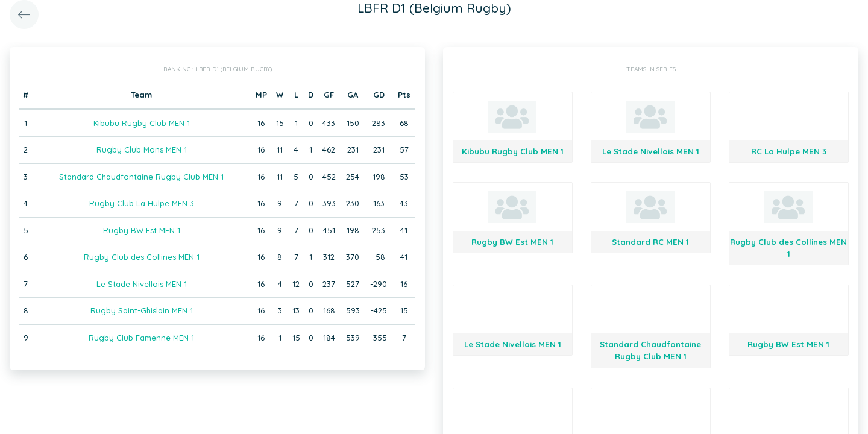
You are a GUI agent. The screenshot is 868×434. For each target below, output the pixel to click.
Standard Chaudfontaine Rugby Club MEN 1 (141, 177)
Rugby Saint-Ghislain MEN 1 (142, 310)
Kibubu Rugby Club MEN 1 (142, 123)
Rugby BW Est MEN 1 (142, 230)
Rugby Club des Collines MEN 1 (142, 257)
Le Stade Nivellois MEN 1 (142, 284)
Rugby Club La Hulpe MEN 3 (142, 203)
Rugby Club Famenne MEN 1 (141, 338)
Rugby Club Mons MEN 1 (142, 149)
